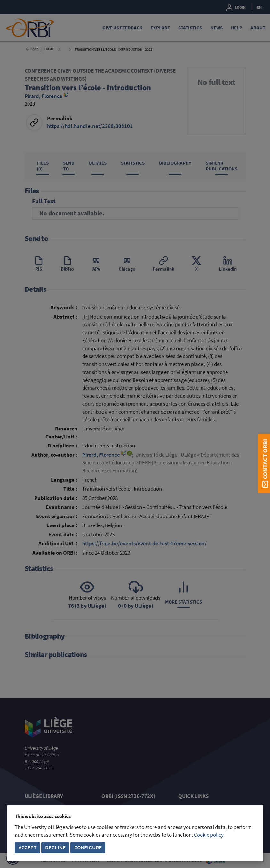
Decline (55, 848)
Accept (28, 848)
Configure (88, 848)
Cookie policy (209, 835)
